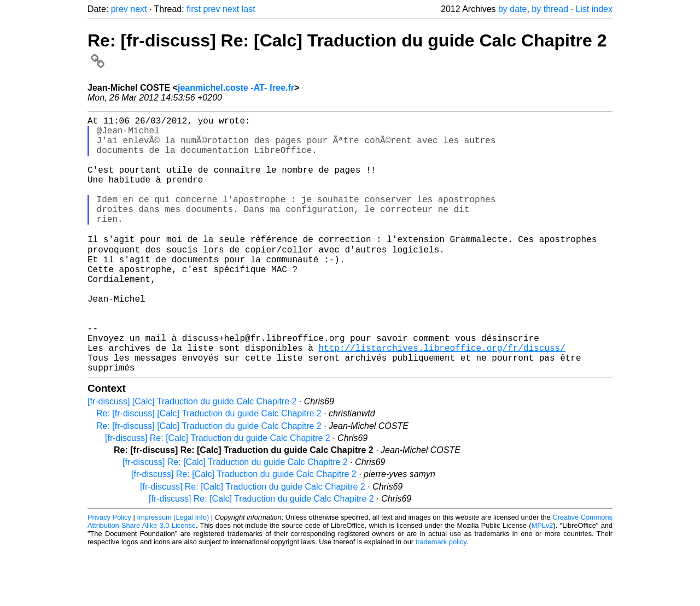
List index (594, 9)
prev (119, 9)
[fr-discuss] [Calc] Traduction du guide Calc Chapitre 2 (192, 457)
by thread (550, 9)
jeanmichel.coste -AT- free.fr (236, 88)
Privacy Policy (109, 573)
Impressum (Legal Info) (173, 573)
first (194, 9)
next (138, 9)
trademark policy (441, 598)
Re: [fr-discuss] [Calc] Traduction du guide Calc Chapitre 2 (209, 469)
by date (512, 9)
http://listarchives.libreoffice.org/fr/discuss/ (442, 399)
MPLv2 (542, 581)
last (249, 9)
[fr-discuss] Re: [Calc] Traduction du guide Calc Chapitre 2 (218, 494)
